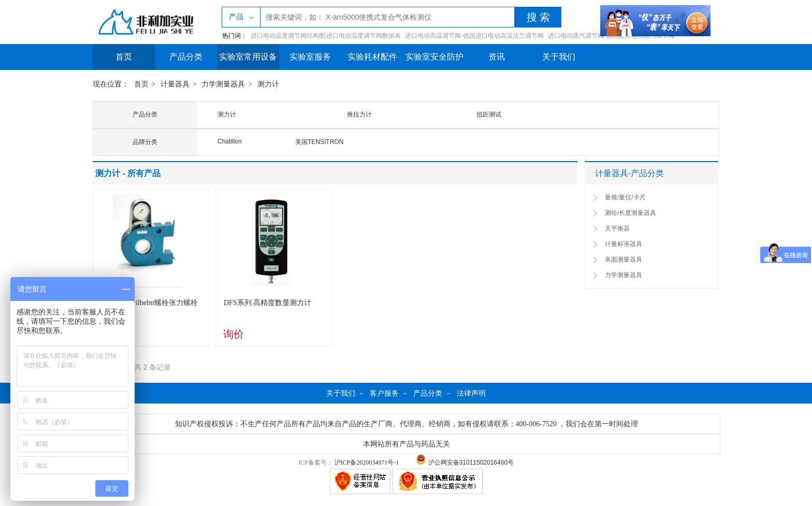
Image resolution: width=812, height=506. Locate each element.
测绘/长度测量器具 (630, 213)
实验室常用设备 (248, 57)
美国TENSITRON (319, 142)
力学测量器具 (223, 84)
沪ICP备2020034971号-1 (367, 462)
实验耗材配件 (372, 57)
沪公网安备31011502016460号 (465, 462)
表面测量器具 (624, 259)
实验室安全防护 (434, 57)
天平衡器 (617, 228)
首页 (124, 57)
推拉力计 (359, 114)
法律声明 (471, 393)
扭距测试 (489, 114)
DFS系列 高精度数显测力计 (267, 303)
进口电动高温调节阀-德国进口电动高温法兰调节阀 (474, 36)
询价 (234, 334)
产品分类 (186, 57)
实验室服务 (310, 57)
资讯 (497, 57)
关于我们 (559, 57)
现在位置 (107, 84)
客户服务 (384, 393)
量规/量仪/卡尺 (625, 197)
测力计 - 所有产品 (128, 173)
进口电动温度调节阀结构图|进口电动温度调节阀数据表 (326, 36)
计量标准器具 (624, 244)
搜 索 (538, 17)
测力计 (268, 84)
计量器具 (175, 84)
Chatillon (230, 141)
